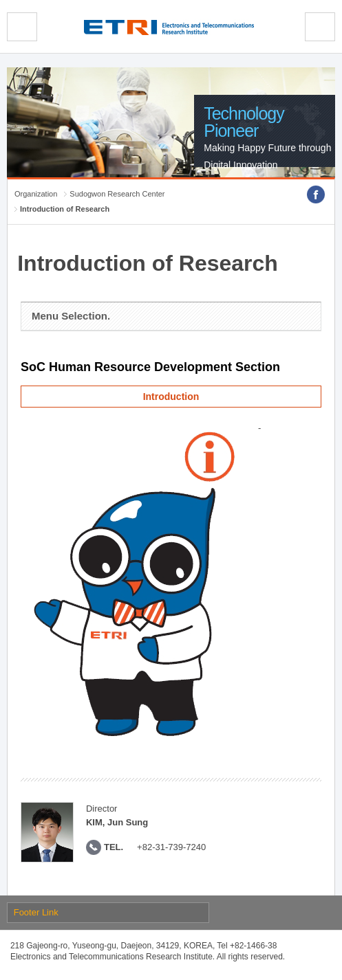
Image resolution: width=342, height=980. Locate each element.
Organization (36, 194)
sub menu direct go (0, 0)
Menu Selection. (71, 316)
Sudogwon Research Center (117, 194)
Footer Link (36, 912)
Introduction (171, 397)
